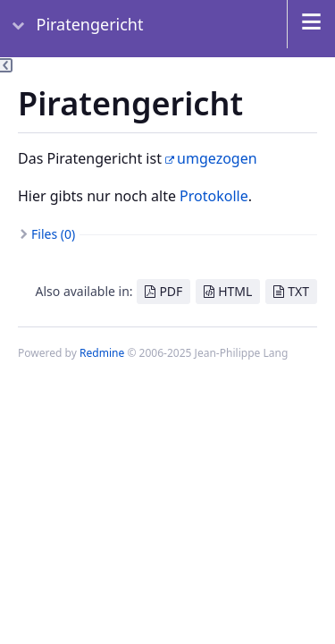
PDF (171, 291)
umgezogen (217, 158)
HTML (235, 291)
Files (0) (53, 234)
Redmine (102, 353)
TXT (298, 291)
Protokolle (214, 196)
